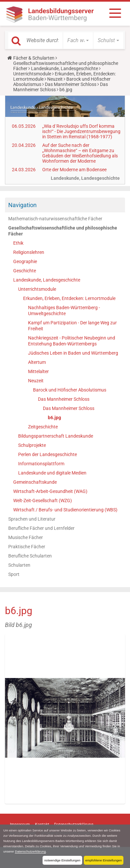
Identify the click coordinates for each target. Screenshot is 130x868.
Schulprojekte (32, 445)
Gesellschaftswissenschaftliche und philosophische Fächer (63, 231)
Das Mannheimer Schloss (71, 84)
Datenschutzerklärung (30, 851)
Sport (14, 574)
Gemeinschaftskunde (35, 482)
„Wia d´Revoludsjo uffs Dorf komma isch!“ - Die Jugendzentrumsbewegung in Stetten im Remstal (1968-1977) (81, 131)
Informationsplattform (41, 464)
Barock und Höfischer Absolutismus (70, 390)
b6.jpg (54, 418)
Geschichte (25, 271)
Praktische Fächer (27, 547)
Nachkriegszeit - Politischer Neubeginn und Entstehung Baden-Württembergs (72, 341)
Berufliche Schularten (30, 556)
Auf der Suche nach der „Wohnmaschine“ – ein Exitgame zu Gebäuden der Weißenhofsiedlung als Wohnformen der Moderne (80, 153)
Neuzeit (55, 79)
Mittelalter (38, 371)
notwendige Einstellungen (62, 860)
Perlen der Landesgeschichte (48, 454)
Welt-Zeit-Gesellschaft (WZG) (43, 501)
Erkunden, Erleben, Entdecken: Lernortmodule (69, 298)
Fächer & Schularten (34, 58)
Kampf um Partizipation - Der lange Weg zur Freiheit (72, 326)
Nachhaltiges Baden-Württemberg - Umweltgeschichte (64, 311)
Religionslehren (29, 252)
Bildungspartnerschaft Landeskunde (56, 436)
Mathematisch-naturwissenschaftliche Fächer (55, 219)
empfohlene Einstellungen (104, 860)
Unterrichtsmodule (32, 74)
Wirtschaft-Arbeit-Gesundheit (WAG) (50, 491)
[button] (78, 41)
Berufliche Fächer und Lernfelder (41, 528)
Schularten (19, 565)
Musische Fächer (26, 537)
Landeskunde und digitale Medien (52, 473)
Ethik (18, 243)
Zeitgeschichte (43, 427)
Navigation (22, 205)
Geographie (25, 261)
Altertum (37, 362)
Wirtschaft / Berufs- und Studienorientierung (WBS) (65, 510)
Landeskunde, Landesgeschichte (65, 68)
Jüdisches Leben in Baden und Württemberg (73, 353)
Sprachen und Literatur (32, 519)
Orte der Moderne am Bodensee (74, 170)
